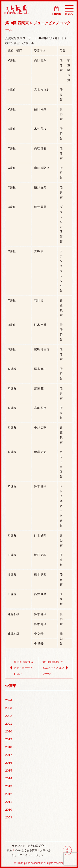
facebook (67, 851)
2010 (9, 809)
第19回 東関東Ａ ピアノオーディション (21, 668)
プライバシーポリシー (33, 855)
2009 (9, 817)
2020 (9, 731)
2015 (9, 770)
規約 (10, 850)
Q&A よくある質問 (26, 850)
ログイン (57, 7)
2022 (9, 716)
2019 (9, 739)
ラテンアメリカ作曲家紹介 (28, 846)
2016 (9, 763)
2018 (9, 747)
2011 (9, 802)
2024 (9, 700)
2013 (9, 786)
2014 (9, 778)
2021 (9, 724)
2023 (9, 708)
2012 (9, 794)
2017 (9, 755)
